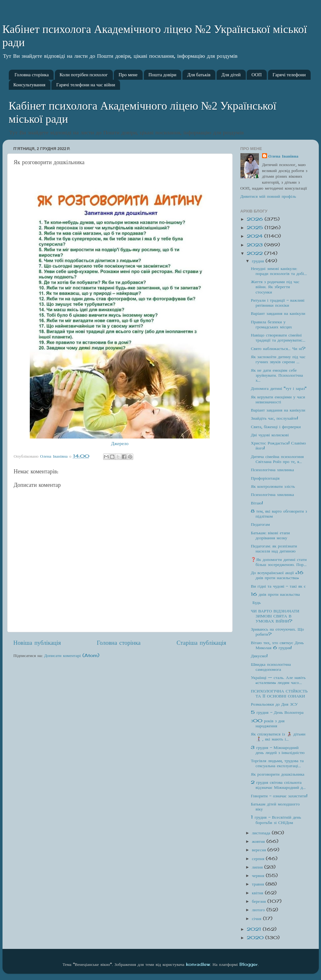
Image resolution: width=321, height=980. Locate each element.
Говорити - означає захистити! (279, 796)
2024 (255, 236)
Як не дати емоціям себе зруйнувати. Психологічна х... (277, 375)
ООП (257, 75)
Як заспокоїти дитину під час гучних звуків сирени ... (278, 359)
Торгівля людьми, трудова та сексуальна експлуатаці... (277, 763)
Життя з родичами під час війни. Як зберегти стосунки (275, 287)
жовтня (259, 841)
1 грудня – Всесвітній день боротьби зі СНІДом (276, 820)
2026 (256, 219)
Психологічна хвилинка (272, 470)
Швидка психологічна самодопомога (271, 667)
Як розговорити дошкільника (278, 774)
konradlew (198, 964)
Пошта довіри (163, 75)
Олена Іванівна (283, 156)
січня (258, 918)
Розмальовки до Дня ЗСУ (274, 704)
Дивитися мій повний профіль (268, 196)
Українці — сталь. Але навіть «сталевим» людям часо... (278, 680)
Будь (256, 602)
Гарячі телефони (289, 75)
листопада (262, 833)
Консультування (29, 85)
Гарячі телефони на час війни (86, 85)
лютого (259, 910)
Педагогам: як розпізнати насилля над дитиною (274, 548)
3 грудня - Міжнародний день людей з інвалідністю (278, 750)
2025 (256, 228)
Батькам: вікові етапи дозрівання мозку (270, 535)
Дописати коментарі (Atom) (72, 655)
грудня (259, 261)
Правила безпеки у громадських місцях (271, 324)
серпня (259, 859)
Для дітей (231, 75)
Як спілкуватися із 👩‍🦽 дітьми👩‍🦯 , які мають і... (278, 736)
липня (258, 867)
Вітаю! (257, 503)
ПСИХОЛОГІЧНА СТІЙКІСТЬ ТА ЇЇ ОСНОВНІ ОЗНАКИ (279, 693)
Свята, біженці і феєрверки (276, 427)
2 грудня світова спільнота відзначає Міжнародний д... (278, 785)
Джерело (120, 443)
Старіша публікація (201, 643)
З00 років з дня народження (268, 723)
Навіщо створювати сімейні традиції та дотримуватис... (278, 337)
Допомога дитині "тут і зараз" (279, 388)
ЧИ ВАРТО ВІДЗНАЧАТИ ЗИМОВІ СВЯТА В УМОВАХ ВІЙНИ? (275, 616)
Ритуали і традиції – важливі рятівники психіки (278, 303)
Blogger (249, 964)
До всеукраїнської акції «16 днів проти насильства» (277, 575)
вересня (260, 850)
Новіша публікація (37, 643)
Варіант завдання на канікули (278, 313)
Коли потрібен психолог (84, 75)
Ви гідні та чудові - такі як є (278, 586)
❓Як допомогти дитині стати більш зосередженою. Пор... (279, 562)
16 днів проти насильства (275, 594)
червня (259, 875)
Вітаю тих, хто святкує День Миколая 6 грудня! (277, 645)
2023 (255, 245)
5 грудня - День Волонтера (277, 712)
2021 (255, 929)
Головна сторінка (32, 75)
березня (260, 901)
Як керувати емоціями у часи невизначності (278, 399)
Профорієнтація (265, 478)
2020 (256, 938)
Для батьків (199, 75)
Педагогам (260, 524)
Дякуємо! (259, 656)
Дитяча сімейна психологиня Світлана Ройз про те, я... (277, 459)
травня (259, 884)
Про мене (128, 75)
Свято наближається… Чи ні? (278, 348)
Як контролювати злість (273, 486)
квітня (258, 893)
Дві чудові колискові (270, 435)
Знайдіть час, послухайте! (274, 418)
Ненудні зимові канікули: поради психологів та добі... (279, 271)
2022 (255, 253)
